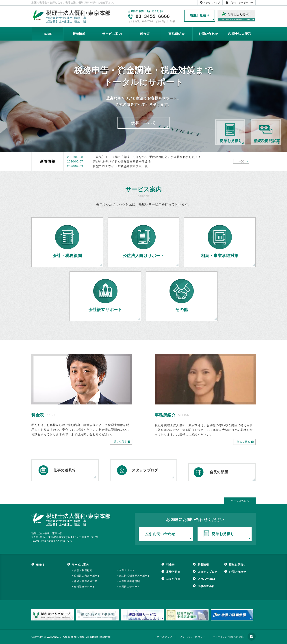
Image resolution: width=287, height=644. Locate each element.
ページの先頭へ (240, 501)
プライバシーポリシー (241, 3)
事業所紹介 (173, 572)
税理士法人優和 (236, 16)
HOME (47, 34)
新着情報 (79, 34)
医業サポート (127, 570)
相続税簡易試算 (267, 141)
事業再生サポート (129, 587)
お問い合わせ (208, 34)
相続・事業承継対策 (86, 581)
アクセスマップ (212, 3)
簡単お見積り (200, 16)
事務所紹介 (177, 34)
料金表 (145, 34)
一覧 (241, 161)
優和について (143, 123)
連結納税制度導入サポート (135, 576)
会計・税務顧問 (83, 570)
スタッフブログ (145, 470)
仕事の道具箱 (65, 470)
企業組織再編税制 (129, 581)
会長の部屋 (219, 472)
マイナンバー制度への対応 (228, 637)
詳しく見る (120, 441)
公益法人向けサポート (87, 576)
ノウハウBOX (206, 579)
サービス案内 (112, 34)
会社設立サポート (84, 587)
